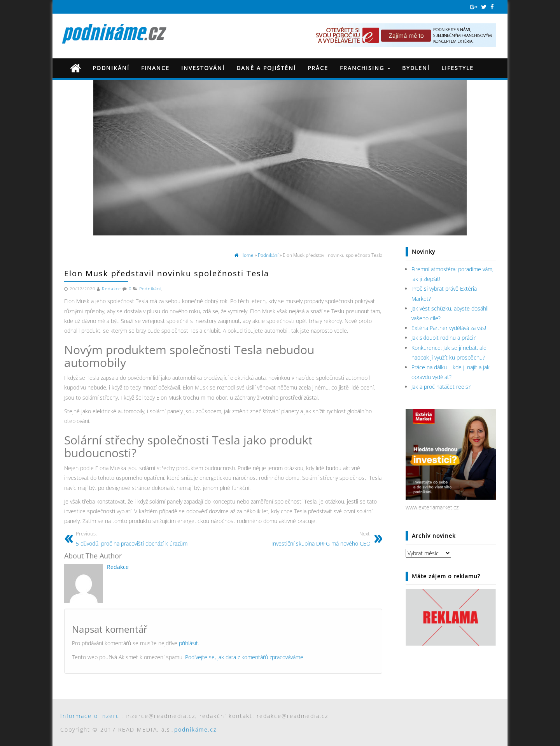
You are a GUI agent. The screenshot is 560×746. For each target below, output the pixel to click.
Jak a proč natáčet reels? (441, 387)
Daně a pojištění (266, 68)
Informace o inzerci (91, 716)
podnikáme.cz (195, 729)
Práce (318, 68)
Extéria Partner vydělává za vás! (449, 328)
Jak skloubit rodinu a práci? (444, 338)
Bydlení (416, 68)
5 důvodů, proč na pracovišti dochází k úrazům (147, 538)
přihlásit (188, 643)
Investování (203, 68)
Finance (155, 68)
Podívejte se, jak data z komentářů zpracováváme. (245, 657)
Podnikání (111, 68)
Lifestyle (458, 68)
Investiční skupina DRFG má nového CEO (300, 538)
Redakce (111, 289)
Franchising (365, 68)
